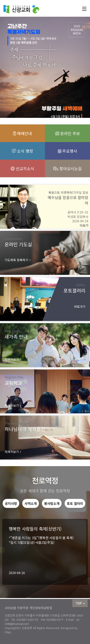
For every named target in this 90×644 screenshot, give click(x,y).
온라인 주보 (68, 133)
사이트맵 (10, 608)
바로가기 (80, 306)
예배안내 (23, 133)
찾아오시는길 (67, 168)
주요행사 (68, 151)
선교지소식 (22, 168)
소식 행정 (22, 151)
